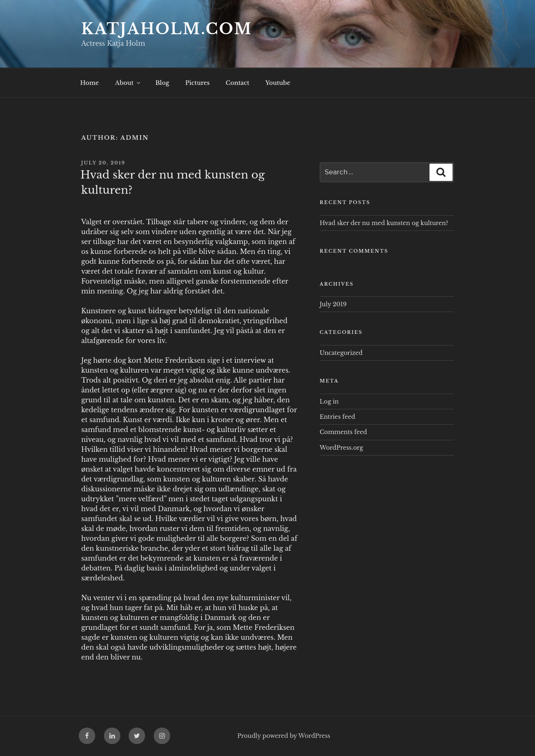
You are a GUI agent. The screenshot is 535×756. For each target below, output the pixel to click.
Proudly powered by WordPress (284, 736)
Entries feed (338, 417)
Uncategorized (341, 353)
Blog (162, 83)
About (128, 83)
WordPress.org (341, 448)
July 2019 (333, 304)
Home (90, 83)
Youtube (278, 83)
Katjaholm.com (167, 29)
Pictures (197, 83)
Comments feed (344, 432)
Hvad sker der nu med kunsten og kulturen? (384, 223)
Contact (238, 83)
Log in (329, 401)
